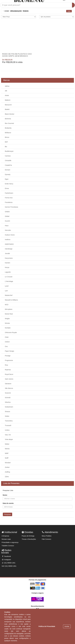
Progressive (9, 360)
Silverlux (8, 402)
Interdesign (9, 249)
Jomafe (7, 253)
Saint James (9, 379)
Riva (6, 365)
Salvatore (8, 384)
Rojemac (8, 370)
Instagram (6, 560)
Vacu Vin (8, 435)
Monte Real (9, 314)
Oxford (7, 342)
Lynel (7, 286)
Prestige (8, 356)
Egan (7, 179)
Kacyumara (9, 258)
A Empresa (5, 536)
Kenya (7, 267)
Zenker (7, 467)
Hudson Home (10, 235)
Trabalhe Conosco (8, 546)
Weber (7, 444)
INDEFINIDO (9, 244)
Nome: (5, 495)
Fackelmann (9, 193)
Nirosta (7, 323)
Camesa (8, 156)
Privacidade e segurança (10, 542)
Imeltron (8, 240)
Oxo (6, 346)
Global (7, 216)
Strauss (7, 411)
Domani (7, 170)
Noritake (8, 328)
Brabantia (8, 128)
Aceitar (67, 626)
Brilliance (8, 133)
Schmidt (8, 398)
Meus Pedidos (47, 536)
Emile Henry (9, 184)
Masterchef (9, 295)
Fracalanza (9, 202)
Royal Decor (9, 374)
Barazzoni (8, 105)
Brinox (7, 137)
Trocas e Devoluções (29, 539)
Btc (6, 147)
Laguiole (8, 272)
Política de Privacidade (47, 626)
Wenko (7, 449)
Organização (16, 11)
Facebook (6, 556)
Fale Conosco (46, 539)
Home (6, 11)
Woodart (8, 463)
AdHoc (7, 86)
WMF (7, 453)
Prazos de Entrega (28, 536)
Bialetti (7, 109)
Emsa (7, 188)
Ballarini (8, 100)
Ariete (7, 95)
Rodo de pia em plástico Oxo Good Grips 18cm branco (17, 55)
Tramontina (9, 421)
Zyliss (7, 477)
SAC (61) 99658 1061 (9, 566)
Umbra (7, 430)
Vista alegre (9, 439)
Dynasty (8, 174)
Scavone (8, 393)
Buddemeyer (9, 151)
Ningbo (7, 319)
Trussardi (8, 425)
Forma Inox (9, 198)
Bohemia (8, 119)
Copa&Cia (8, 165)
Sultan (7, 416)
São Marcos (9, 388)
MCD (7, 305)
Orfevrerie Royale (11, 332)
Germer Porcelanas (11, 207)
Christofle (8, 161)
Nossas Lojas (6, 539)
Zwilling (7, 472)
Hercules (8, 230)
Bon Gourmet (9, 123)
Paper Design (9, 351)
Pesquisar (7, 514)
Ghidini (7, 212)
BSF (6, 142)
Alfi (6, 91)
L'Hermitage (9, 281)
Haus (7, 226)
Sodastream (9, 407)
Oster (7, 337)
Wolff (7, 458)
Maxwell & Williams (11, 300)
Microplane (9, 309)
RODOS (26, 11)
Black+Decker (10, 114)
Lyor (6, 291)
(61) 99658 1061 (8, 563)
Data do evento (8, 503)
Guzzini (7, 221)
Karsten (7, 263)
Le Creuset (9, 277)
